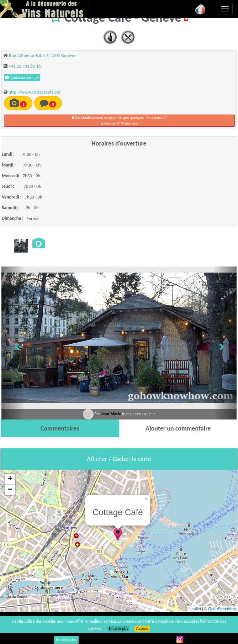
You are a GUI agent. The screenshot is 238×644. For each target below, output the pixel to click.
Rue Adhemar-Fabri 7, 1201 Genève (42, 55)
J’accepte (142, 629)
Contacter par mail (22, 77)
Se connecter (66, 640)
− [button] (10, 490)
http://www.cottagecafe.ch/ (35, 92)
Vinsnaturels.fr (44, 9)
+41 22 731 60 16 (25, 66)
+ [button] (10, 479)
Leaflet (195, 609)
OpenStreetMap (222, 609)
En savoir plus (118, 629)
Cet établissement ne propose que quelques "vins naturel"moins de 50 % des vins (120, 120)
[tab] (60, 428)
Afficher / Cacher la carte (119, 459)
